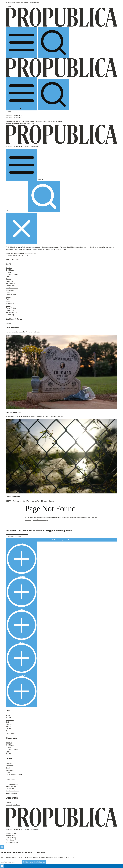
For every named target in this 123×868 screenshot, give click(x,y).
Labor (8, 292)
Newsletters (15, 124)
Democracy (10, 279)
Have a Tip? (30, 124)
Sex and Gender (12, 313)
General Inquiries (12, 784)
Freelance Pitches (12, 791)
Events (8, 729)
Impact (15, 253)
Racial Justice (11, 308)
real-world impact (12, 249)
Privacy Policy (11, 838)
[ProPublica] (62, 17)
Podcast (22, 124)
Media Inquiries (11, 793)
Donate (8, 6)
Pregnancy (10, 304)
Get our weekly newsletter (61, 540)
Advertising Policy (12, 840)
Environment (10, 284)
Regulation (10, 310)
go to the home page (40, 520)
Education (10, 281)
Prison (8, 306)
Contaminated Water (55, 121)
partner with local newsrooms (92, 247)
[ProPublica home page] (62, 817)
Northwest (10, 766)
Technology (10, 315)
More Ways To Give (13, 805)
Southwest (10, 770)
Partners (33, 253)
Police (8, 299)
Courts (8, 272)
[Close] (2, 847)
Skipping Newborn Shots (39, 121)
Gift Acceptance (12, 842)
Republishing (11, 836)
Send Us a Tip (11, 786)
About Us (9, 253)
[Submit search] (44, 196)
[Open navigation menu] (22, 42)
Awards (9, 727)
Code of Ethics (11, 833)
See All (8, 264)
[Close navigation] (22, 229)
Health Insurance (12, 288)
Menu (22, 94)
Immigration (10, 290)
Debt (8, 277)
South (8, 768)
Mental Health (11, 295)
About (8, 124)
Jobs (8, 731)
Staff (28, 253)
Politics (9, 301)
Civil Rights (10, 270)
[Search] (53, 42)
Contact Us (10, 255)
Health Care (10, 286)
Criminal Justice (12, 275)
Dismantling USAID (23, 121)
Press (16, 255)
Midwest (9, 764)
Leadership (22, 253)
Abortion (9, 268)
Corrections (10, 789)
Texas (8, 772)
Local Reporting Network (15, 775)
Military (9, 297)
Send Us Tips (23, 255)
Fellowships (10, 733)
